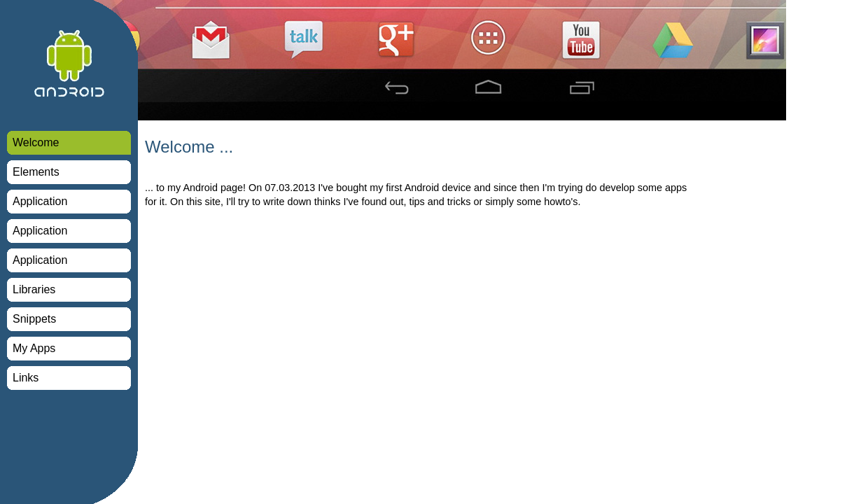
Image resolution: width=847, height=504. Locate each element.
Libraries (34, 289)
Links (26, 378)
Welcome (36, 142)
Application (40, 201)
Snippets (34, 319)
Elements (36, 172)
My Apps (34, 348)
